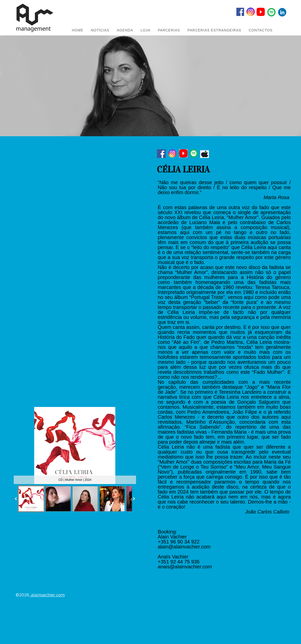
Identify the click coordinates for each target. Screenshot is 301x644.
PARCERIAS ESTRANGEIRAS (214, 30)
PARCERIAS (169, 30)
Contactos (261, 30)
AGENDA (125, 30)
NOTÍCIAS (100, 30)
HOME (78, 30)
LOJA (145, 30)
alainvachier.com (48, 595)
